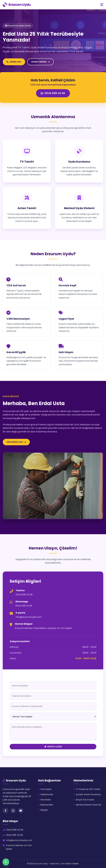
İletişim (43, 810)
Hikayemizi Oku (16, 442)
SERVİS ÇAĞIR (53, 747)
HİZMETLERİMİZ (40, 62)
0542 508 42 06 (53, 93)
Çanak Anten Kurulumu (87, 794)
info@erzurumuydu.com (29, 617)
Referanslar (46, 805)
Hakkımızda (46, 794)
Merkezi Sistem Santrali (87, 805)
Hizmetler (45, 800)
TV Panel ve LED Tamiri (87, 789)
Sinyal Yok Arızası (84, 800)
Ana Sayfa (45, 789)
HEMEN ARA (14, 62)
